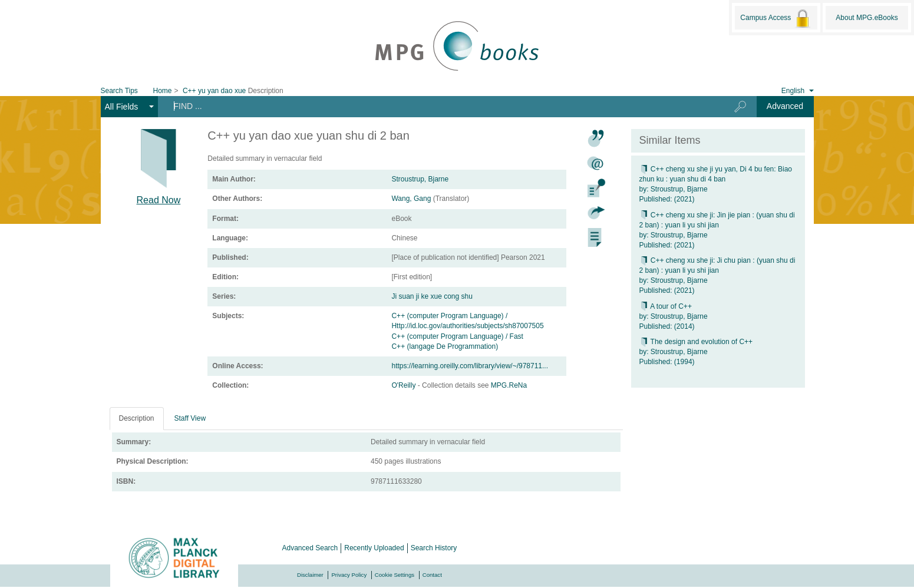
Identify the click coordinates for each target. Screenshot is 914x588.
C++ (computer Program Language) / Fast (457, 336)
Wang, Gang (411, 199)
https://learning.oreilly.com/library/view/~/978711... (470, 366)
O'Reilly (404, 385)
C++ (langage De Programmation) (445, 346)
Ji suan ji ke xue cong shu (432, 296)
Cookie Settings (395, 575)
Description (137, 418)
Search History (434, 548)
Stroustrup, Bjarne (420, 179)
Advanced (785, 106)
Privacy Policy (349, 575)
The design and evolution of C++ (696, 342)
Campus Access (776, 18)
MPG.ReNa (509, 385)
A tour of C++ (666, 306)
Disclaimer (310, 575)
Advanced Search (310, 548)
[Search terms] (436, 106)
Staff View (190, 418)
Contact (432, 575)
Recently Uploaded (374, 548)
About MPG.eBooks (867, 18)
